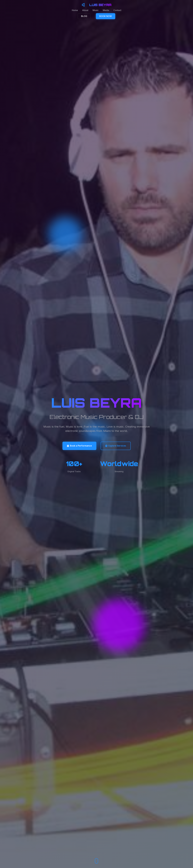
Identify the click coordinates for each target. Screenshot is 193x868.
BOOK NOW (106, 16)
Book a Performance (79, 446)
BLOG (84, 16)
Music (96, 10)
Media (106, 10)
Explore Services (116, 446)
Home (75, 10)
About (85, 10)
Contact (117, 10)
